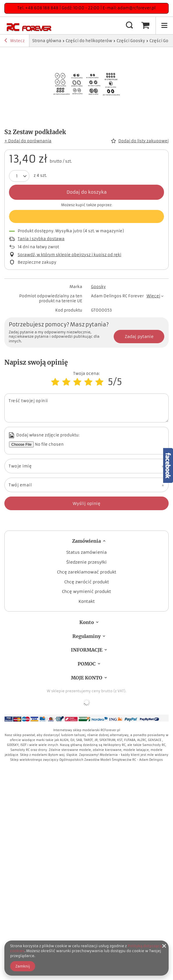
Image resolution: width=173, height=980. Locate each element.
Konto (87, 622)
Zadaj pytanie (139, 337)
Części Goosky (131, 41)
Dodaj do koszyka (87, 192)
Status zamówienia (86, 552)
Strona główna (47, 41)
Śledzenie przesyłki (86, 562)
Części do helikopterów (89, 41)
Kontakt (87, 602)
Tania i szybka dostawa (41, 239)
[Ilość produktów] (17, 176)
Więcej (153, 296)
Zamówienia (86, 541)
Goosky (98, 287)
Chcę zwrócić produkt (87, 582)
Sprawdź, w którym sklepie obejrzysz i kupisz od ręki (69, 255)
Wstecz (15, 41)
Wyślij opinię (86, 504)
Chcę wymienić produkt (86, 592)
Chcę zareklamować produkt (87, 572)
